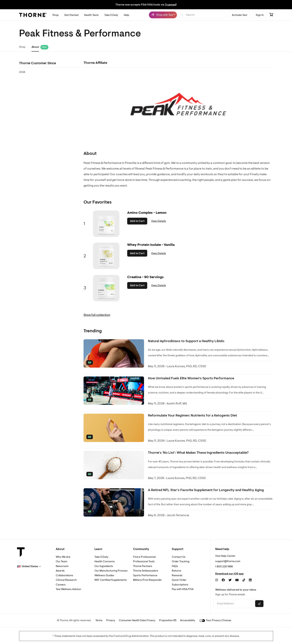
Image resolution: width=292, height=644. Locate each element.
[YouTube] (237, 580)
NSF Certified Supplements (111, 580)
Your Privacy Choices (215, 620)
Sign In (260, 15)
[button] (29, 566)
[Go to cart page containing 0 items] (271, 15)
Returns (177, 571)
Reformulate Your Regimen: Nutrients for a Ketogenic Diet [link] (192, 415)
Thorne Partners (143, 566)
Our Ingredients (104, 566)
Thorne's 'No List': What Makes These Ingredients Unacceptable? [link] (198, 453)
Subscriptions (180, 585)
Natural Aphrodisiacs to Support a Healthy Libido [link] (186, 341)
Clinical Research (66, 580)
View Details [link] (159, 221)
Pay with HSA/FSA (183, 589)
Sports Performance (145, 575)
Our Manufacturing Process (111, 571)
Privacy (111, 620)
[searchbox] (202, 15)
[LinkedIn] (250, 580)
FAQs (175, 566)
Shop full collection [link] (97, 315)
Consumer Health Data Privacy (137, 620)
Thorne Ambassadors (146, 571)
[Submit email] (259, 604)
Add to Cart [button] (137, 221)
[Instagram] (217, 580)
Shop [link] (22, 47)
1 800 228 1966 (224, 566)
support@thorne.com (228, 561)
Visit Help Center (225, 556)
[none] (114, 353)
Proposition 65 (168, 620)
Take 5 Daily (101, 557)
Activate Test (240, 15)
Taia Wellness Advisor (68, 589)
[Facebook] (223, 580)
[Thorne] (33, 15)
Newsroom (62, 566)
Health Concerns (105, 561)
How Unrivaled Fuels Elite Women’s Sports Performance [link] (191, 378)
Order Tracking (181, 561)
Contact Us (179, 557)
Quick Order (179, 580)
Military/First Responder (147, 580)
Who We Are (63, 557)
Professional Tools (144, 561)
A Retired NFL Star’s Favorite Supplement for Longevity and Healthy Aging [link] (206, 490)
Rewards (177, 575)
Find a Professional (144, 557)
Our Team (61, 561)
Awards (60, 571)
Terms (99, 620)
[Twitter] (230, 580)
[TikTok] (244, 580)
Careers (61, 585)
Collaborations (64, 575)
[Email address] (234, 604)
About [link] (35, 47)
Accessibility (188, 620)
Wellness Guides (104, 575)
